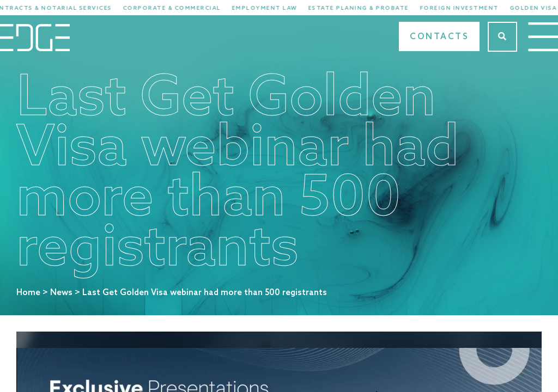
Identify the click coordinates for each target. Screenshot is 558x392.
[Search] (502, 37)
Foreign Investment (467, 8)
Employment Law (272, 8)
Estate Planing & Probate (366, 8)
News (61, 293)
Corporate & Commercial (180, 8)
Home (28, 293)
